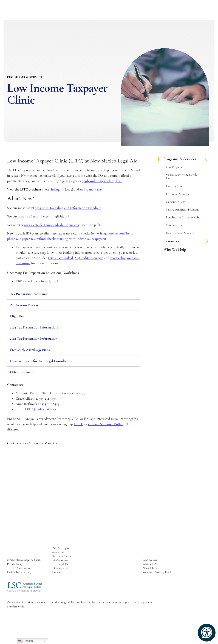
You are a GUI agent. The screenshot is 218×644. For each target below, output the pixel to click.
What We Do (150, 564)
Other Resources (22, 372)
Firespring (25, 572)
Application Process (24, 305)
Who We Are (150, 560)
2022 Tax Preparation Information (34, 339)
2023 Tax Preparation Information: (34, 327)
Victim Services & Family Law (182, 177)
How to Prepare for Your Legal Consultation (41, 361)
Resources (187, 241)
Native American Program (182, 210)
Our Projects (174, 167)
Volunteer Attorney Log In (158, 572)
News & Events (151, 568)
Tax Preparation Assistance (29, 294)
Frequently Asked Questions (30, 350)
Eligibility (17, 316)
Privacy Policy (15, 564)
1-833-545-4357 (60, 568)
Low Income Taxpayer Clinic (184, 217)
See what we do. (16, 607)
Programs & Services (187, 159)
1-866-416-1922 (60, 560)
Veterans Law (174, 225)
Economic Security (178, 194)
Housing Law (174, 186)
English (26, 641)
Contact (57, 572)
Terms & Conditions (18, 568)
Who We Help (175, 249)
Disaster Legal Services (180, 233)
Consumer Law (175, 202)
